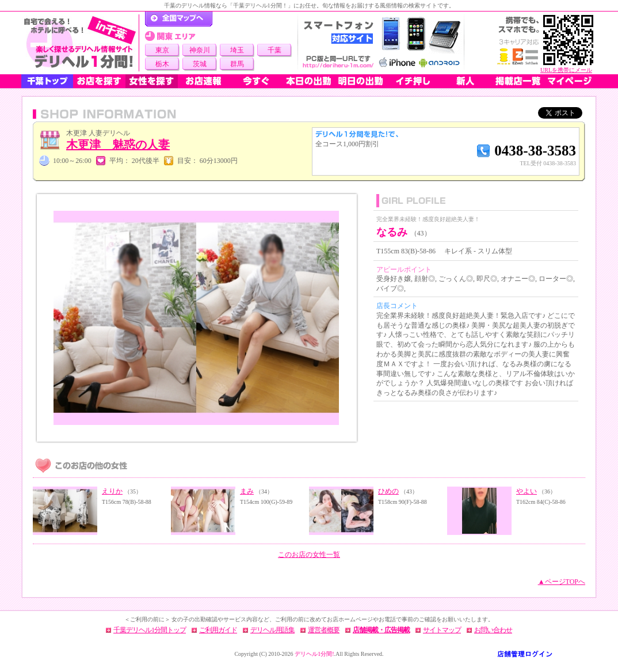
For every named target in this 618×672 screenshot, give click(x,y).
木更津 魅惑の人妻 (118, 145)
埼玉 (237, 50)
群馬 (237, 64)
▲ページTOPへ (562, 582)
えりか (112, 491)
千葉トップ (47, 81)
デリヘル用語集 (272, 630)
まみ (247, 491)
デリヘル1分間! (314, 654)
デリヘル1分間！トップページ (179, 19)
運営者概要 (324, 630)
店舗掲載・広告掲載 (381, 630)
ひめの (388, 491)
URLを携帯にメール (566, 70)
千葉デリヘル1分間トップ (150, 630)
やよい (527, 491)
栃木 (162, 64)
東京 (162, 50)
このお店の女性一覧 (309, 555)
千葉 (274, 50)
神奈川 (200, 50)
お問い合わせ (493, 630)
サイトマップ (442, 630)
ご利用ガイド (218, 630)
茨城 (200, 64)
